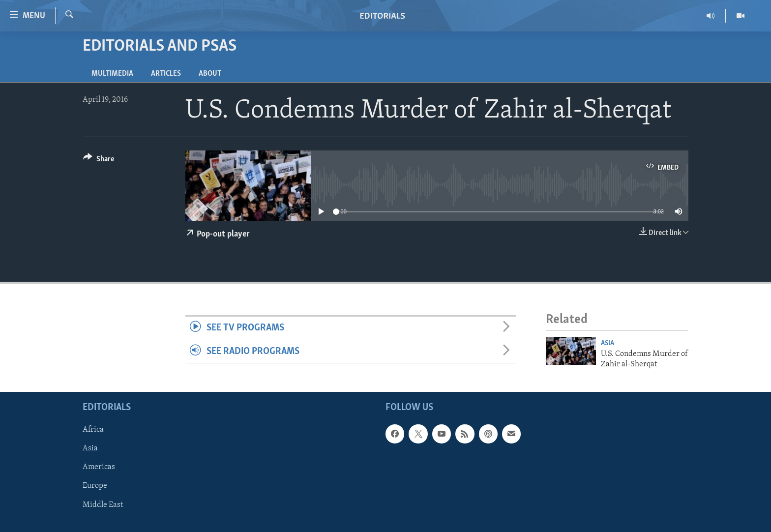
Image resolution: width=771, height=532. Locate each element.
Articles (166, 74)
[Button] (99, 161)
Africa (93, 430)
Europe (95, 486)
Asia (608, 343)
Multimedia (112, 74)
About (210, 74)
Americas (99, 468)
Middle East (103, 505)
